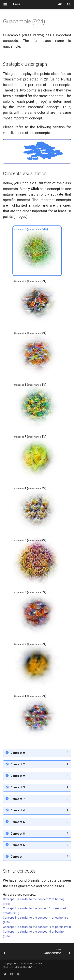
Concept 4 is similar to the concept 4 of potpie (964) (37, 927)
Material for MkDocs (26, 967)
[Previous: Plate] (5, 952)
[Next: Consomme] (57, 952)
